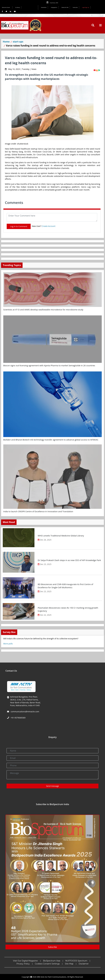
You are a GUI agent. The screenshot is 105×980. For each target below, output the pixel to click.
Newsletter (44, 7)
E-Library (18, 7)
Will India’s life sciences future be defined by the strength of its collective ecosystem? (41, 639)
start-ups (18, 42)
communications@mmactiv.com (25, 712)
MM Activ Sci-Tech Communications (52, 977)
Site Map (69, 964)
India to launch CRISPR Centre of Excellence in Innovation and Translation (38, 511)
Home (6, 42)
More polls (8, 644)
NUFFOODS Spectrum (76, 961)
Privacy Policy (23, 964)
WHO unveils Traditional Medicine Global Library (61, 536)
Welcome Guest (6, 7)
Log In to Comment (19, 226)
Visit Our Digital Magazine (25, 961)
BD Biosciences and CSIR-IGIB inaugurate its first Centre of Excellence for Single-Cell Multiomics (65, 586)
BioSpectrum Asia (52, 961)
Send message (52, 786)
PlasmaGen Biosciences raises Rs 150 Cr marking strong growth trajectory (68, 609)
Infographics (54, 7)
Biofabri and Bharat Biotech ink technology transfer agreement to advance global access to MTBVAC (51, 440)
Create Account (49, 226)
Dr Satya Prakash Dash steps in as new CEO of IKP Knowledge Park (69, 560)
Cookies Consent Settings (47, 964)
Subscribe (75, 7)
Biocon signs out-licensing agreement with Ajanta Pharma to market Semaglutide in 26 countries (49, 365)
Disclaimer (84, 964)
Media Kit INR (65, 7)
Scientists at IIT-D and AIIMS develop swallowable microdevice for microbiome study (43, 310)
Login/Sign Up (86, 7)
